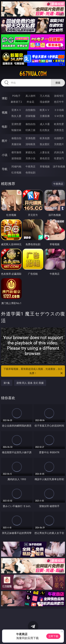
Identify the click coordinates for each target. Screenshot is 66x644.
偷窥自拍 (16, 138)
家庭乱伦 (30, 152)
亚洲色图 (30, 138)
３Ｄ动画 (59, 110)
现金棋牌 (45, 102)
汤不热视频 (59, 166)
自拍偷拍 (30, 110)
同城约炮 (16, 166)
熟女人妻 (16, 116)
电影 (5, 127)
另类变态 (59, 130)
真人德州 (30, 96)
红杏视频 (16, 172)
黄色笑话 (45, 158)
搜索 (58, 83)
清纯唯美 (30, 144)
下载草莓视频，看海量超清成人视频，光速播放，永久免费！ (33, 371)
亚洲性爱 (16, 124)
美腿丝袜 (16, 144)
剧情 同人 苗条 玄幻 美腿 (30, 383)
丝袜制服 (30, 116)
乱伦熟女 (45, 130)
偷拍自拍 (30, 124)
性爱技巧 (59, 158)
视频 (5, 112)
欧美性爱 (59, 124)
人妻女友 (45, 152)
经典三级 (30, 130)
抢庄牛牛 (59, 102)
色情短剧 (30, 172)
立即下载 (53, 636)
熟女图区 (45, 144)
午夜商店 (30, 166)
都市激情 (16, 152)
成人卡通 (45, 124)
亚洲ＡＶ (16, 110)
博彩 (5, 98)
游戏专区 (59, 96)
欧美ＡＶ (45, 110)
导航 (5, 169)
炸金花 (30, 102)
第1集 (7, 383)
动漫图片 (59, 138)
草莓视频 (45, 166)
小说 (5, 155)
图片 (5, 141)
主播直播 (45, 116)
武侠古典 (59, 152)
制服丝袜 (16, 130)
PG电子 (16, 96)
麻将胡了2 (16, 102)
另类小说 (30, 158)
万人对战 (45, 96)
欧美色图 (45, 138)
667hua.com (33, 74)
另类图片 (59, 144)
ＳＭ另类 (59, 116)
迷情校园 (16, 158)
